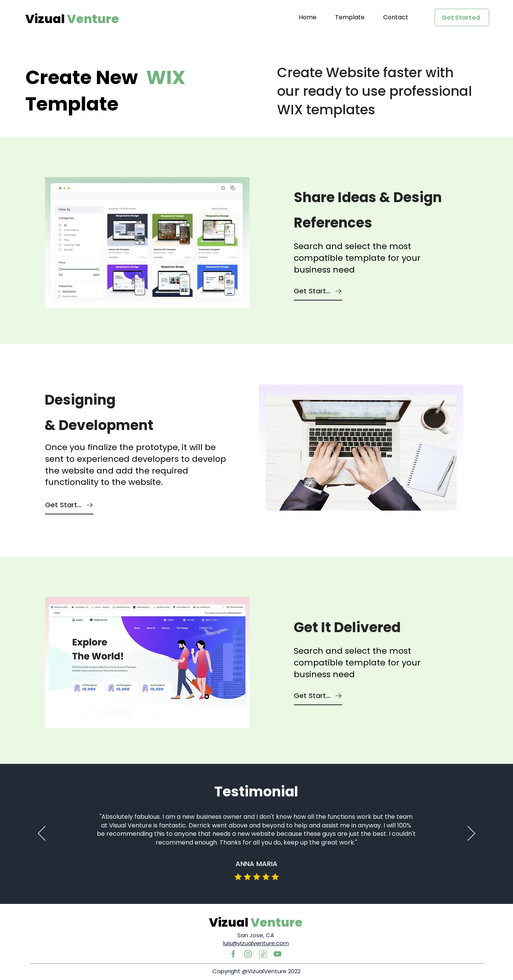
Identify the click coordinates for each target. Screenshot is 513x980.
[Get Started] (462, 17)
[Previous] (42, 834)
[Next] (471, 834)
